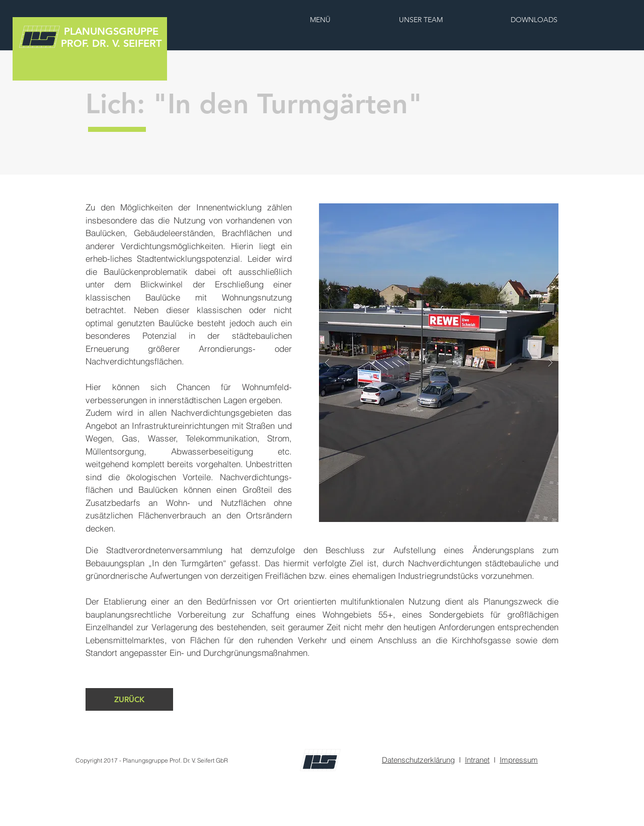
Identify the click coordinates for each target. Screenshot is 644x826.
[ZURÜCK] (129, 699)
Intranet (477, 760)
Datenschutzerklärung (418, 760)
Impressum (519, 760)
